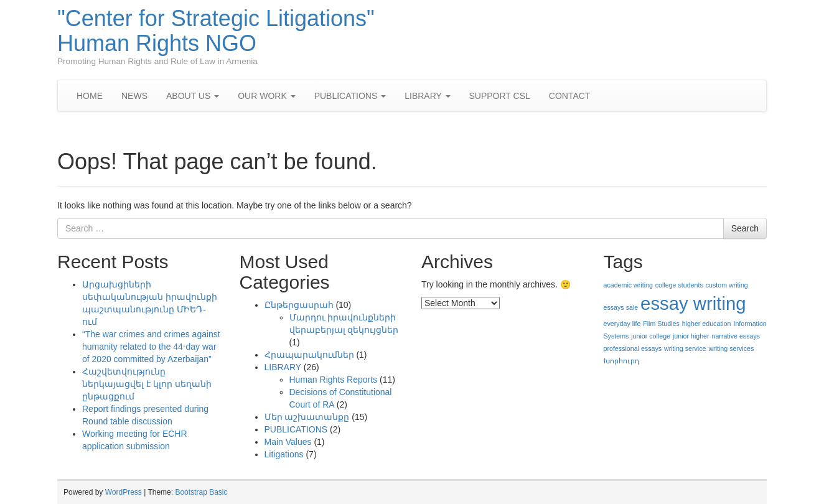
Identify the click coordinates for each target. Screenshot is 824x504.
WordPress (124, 492)
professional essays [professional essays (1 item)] (633, 348)
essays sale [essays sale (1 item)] (621, 307)
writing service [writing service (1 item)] (685, 348)
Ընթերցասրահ (299, 305)
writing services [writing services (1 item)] (731, 348)
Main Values (288, 442)
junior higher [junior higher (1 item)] (691, 336)
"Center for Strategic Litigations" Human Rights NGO (216, 31)
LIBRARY (427, 96)
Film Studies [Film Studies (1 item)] (661, 324)
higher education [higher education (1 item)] (707, 324)
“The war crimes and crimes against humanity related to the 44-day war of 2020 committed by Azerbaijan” (151, 347)
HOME (90, 96)
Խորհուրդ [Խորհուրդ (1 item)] (621, 361)
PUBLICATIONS (350, 96)
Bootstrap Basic (201, 492)
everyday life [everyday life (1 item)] (622, 324)
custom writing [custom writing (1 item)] (727, 285)
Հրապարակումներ (309, 355)
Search (745, 228)
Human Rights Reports (334, 380)
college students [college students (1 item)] (679, 285)
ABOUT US (193, 96)
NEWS (134, 96)
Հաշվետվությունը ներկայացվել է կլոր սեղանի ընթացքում (147, 384)
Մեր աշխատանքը (307, 417)
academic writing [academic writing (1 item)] (628, 285)
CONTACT (570, 96)
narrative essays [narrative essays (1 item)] (736, 336)
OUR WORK (266, 96)
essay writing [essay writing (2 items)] (693, 303)
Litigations (284, 454)
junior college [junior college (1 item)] (651, 336)
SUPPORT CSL (500, 96)
